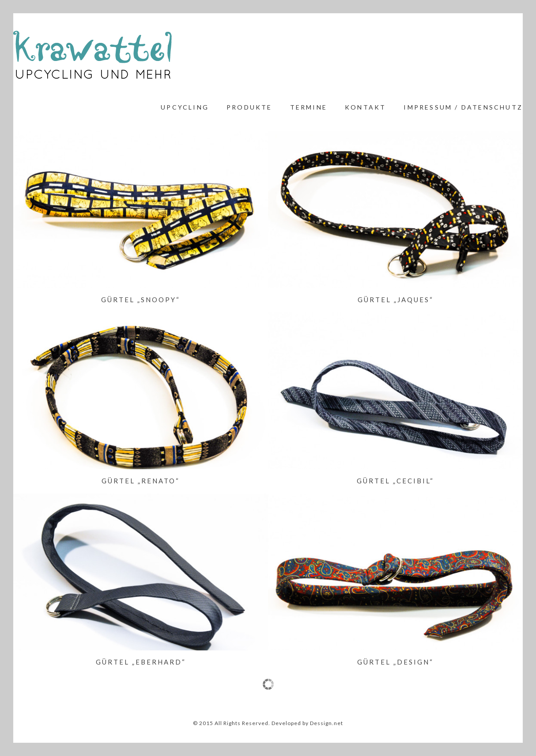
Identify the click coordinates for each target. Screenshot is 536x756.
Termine (309, 107)
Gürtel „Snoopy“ (141, 300)
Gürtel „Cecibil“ (395, 481)
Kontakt (365, 107)
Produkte (249, 107)
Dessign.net (327, 723)
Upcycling (185, 107)
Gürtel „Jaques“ (396, 300)
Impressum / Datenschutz (463, 107)
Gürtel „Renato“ (141, 481)
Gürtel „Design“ (395, 662)
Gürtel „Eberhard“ (141, 662)
